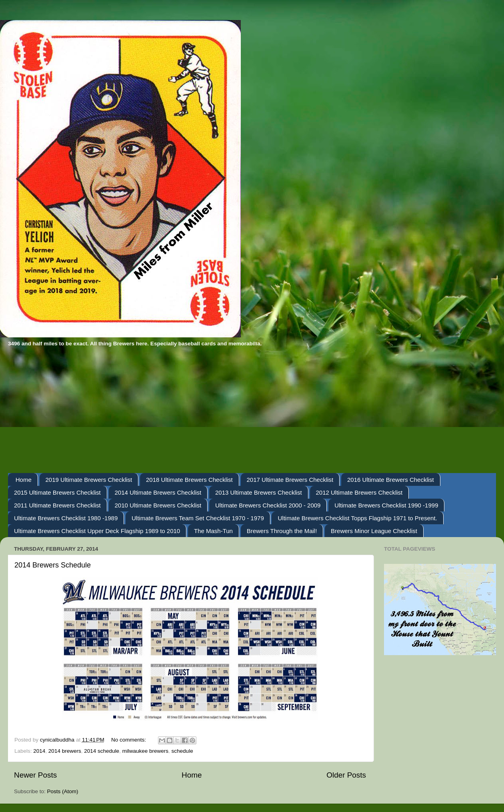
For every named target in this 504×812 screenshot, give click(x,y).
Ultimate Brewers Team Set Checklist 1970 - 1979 (198, 518)
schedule (182, 751)
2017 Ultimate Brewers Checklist (290, 480)
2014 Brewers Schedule (53, 565)
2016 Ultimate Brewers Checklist (391, 480)
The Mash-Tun (213, 531)
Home (24, 480)
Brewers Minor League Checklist (374, 531)
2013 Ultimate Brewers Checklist (259, 492)
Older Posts (346, 775)
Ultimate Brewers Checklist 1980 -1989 (66, 518)
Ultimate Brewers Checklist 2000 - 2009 (268, 505)
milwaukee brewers (146, 751)
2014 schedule (102, 751)
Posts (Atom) (63, 791)
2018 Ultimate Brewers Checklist (189, 480)
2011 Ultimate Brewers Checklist (57, 505)
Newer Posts (35, 775)
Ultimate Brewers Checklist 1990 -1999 (386, 505)
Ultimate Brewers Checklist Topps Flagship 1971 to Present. (357, 518)
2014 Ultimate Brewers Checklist (158, 492)
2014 (39, 751)
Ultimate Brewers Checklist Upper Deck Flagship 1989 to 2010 (97, 531)
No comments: (129, 740)
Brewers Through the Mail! (282, 531)
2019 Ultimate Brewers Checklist (89, 480)
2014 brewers (65, 751)
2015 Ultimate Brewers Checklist (57, 492)
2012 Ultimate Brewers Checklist (359, 492)
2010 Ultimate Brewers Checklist (158, 505)
